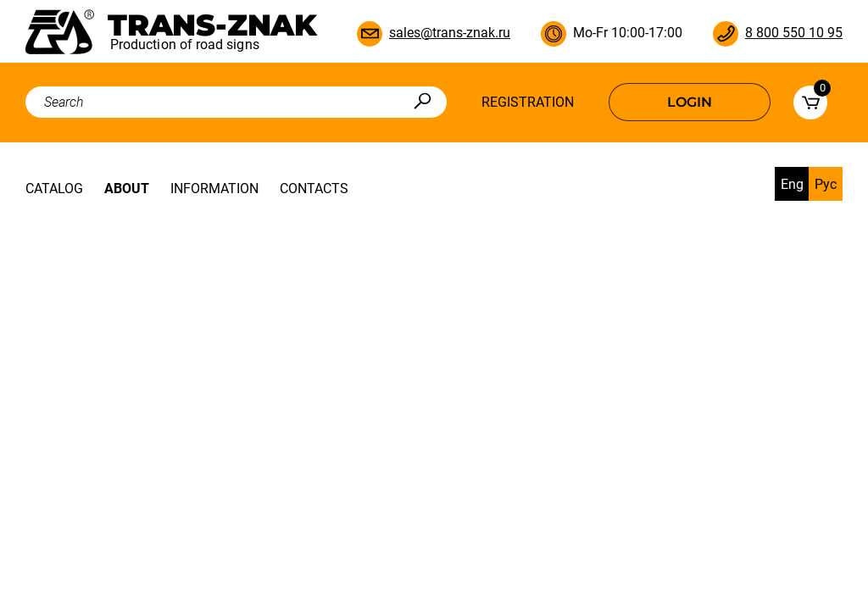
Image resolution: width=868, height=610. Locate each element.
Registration (528, 102)
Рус (826, 184)
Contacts (314, 189)
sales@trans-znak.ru (450, 33)
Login (690, 102)
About (127, 189)
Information (214, 189)
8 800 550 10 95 (794, 33)
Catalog (54, 189)
